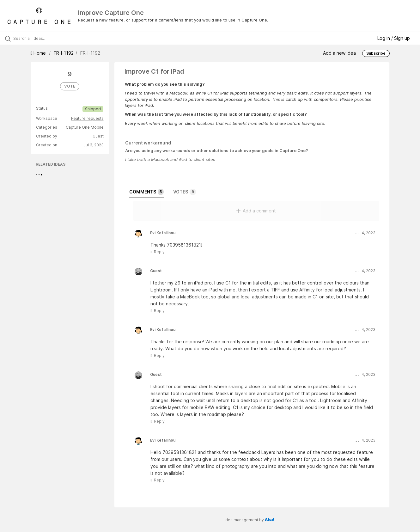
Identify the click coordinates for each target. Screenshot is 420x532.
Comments (146, 192)
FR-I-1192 (64, 53)
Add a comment (256, 211)
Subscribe (376, 53)
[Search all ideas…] (50, 38)
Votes (185, 192)
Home (39, 53)
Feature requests (87, 118)
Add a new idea (339, 53)
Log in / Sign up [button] (394, 38)
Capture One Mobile (85, 127)
